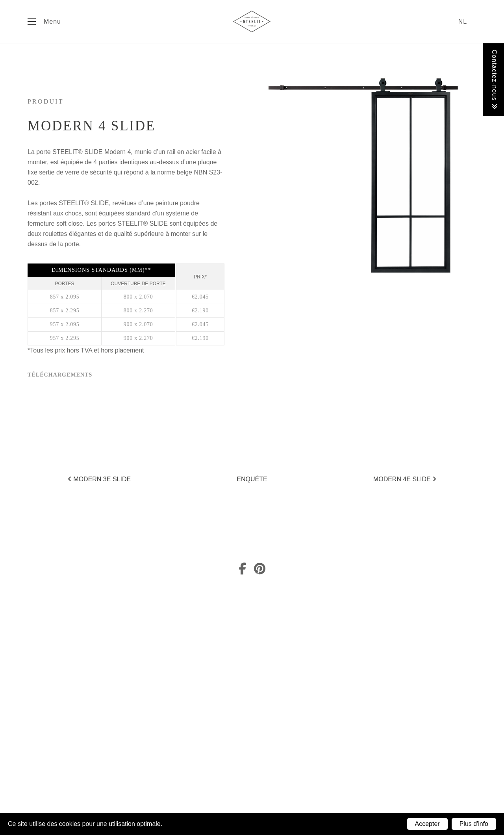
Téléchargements (60, 375)
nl (463, 21)
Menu (52, 21)
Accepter (427, 824)
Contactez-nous (494, 80)
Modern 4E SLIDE (405, 479)
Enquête (252, 479)
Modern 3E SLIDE (99, 479)
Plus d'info (474, 824)
